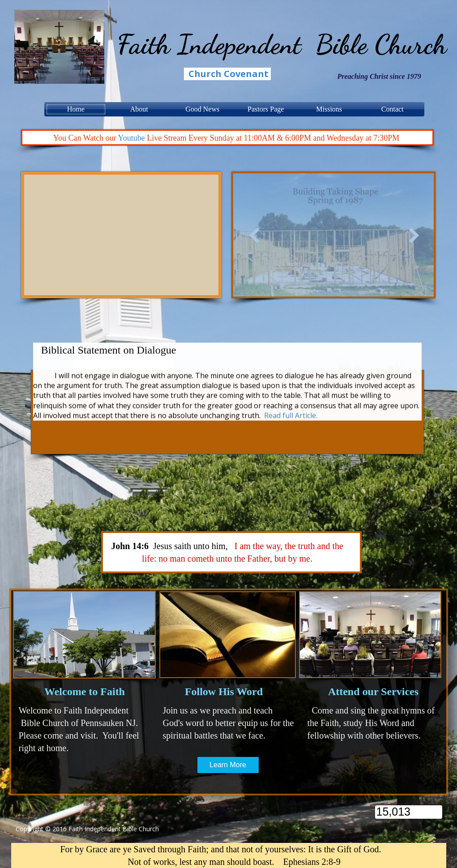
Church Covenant (228, 74)
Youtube (133, 138)
